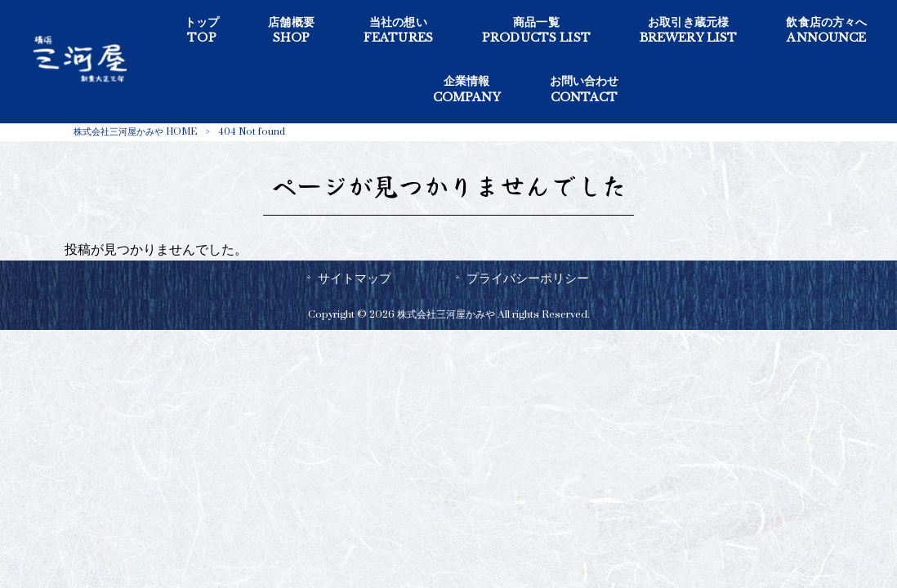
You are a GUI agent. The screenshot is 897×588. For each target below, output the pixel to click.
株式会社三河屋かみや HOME (135, 132)
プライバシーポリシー (528, 278)
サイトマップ (355, 278)
